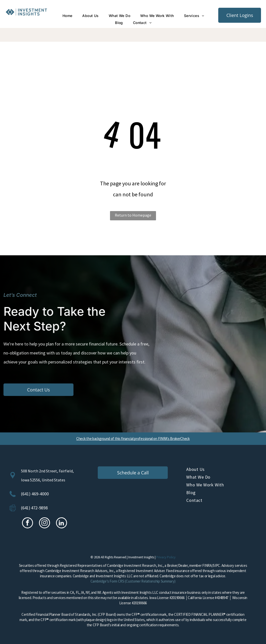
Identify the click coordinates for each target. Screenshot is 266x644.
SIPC (216, 565)
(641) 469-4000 (35, 494)
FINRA (207, 565)
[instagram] (44, 523)
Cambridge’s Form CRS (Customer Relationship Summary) (133, 581)
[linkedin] (61, 523)
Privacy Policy (166, 557)
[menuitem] (67, 16)
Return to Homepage (133, 215)
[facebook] (27, 523)
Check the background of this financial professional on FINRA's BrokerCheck (133, 439)
